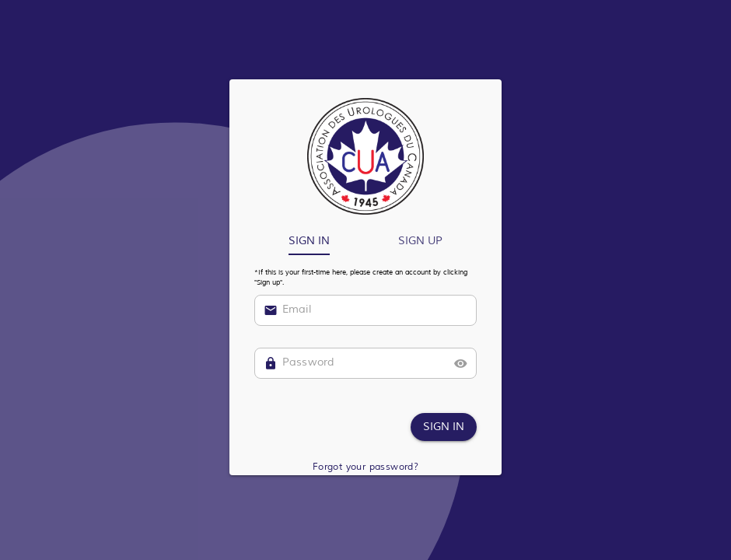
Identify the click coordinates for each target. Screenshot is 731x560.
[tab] (309, 241)
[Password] (365, 363)
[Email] (375, 310)
